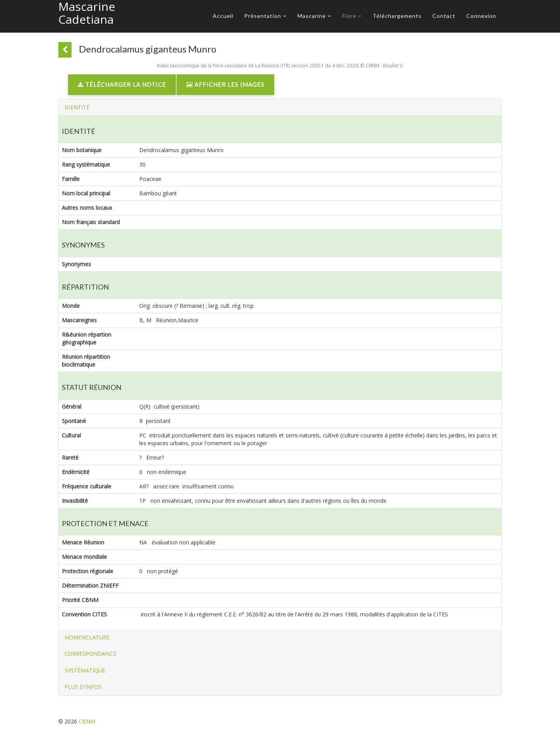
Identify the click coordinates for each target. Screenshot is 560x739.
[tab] (280, 107)
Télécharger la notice (122, 84)
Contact (444, 16)
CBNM (87, 721)
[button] (77, 107)
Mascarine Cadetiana (87, 13)
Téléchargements (397, 16)
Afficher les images (225, 84)
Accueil (223, 16)
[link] (122, 86)
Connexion (481, 16)
